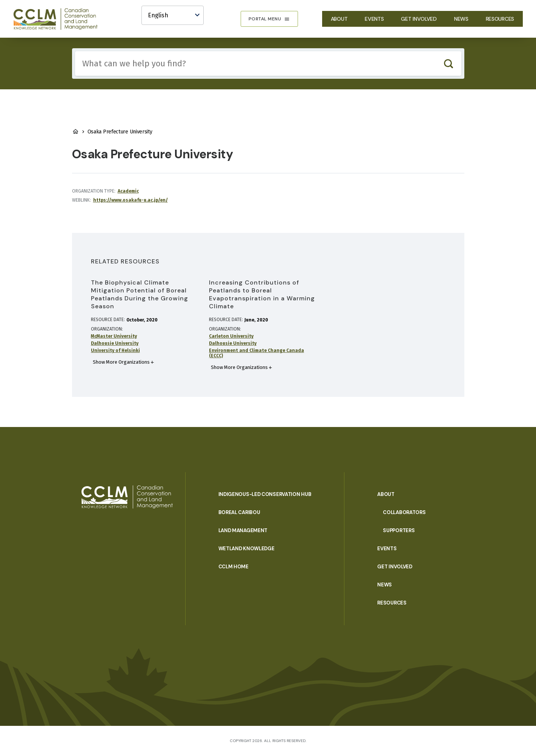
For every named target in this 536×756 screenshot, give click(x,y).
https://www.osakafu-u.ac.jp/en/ (131, 200)
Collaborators (404, 512)
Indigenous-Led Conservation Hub (265, 494)
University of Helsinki (115, 350)
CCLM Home (233, 567)
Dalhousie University (115, 343)
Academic (128, 191)
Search (449, 64)
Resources (500, 19)
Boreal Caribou (239, 512)
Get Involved (419, 19)
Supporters (399, 530)
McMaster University (114, 336)
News (461, 19)
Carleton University (231, 336)
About (339, 19)
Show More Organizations (121, 362)
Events (374, 19)
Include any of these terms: (75, 51)
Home (75, 132)
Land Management (243, 530)
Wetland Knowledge (246, 549)
